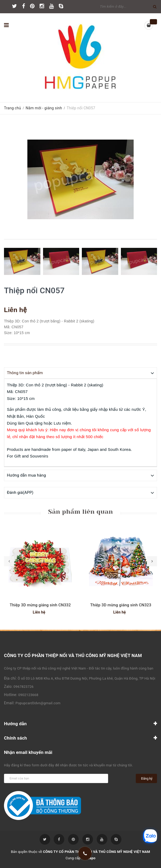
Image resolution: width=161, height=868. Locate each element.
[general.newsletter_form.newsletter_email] (56, 778)
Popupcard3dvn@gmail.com (38, 703)
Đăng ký (147, 778)
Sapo (92, 858)
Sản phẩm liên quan (80, 511)
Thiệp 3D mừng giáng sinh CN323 (121, 605)
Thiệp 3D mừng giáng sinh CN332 (40, 605)
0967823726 (24, 686)
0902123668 (28, 695)
